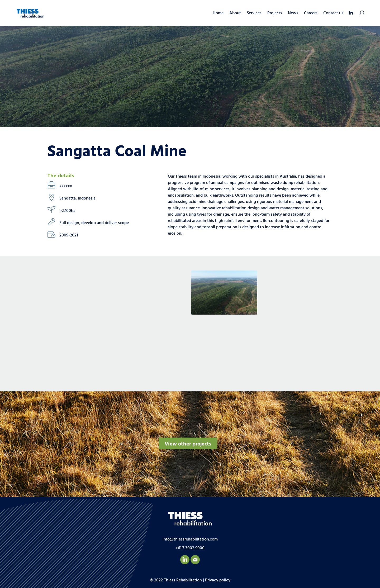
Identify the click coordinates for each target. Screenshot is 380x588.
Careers (311, 13)
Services (254, 13)
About (235, 13)
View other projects (188, 444)
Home (218, 13)
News (293, 13)
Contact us (333, 13)
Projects (275, 13)
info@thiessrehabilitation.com (190, 539)
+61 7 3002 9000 (190, 548)
